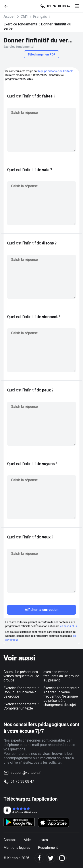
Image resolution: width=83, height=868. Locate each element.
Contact (10, 840)
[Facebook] (39, 858)
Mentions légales (17, 848)
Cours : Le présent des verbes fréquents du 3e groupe (21, 676)
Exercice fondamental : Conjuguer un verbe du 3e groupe (21, 692)
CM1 (24, 16)
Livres (43, 840)
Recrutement (48, 848)
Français (40, 16)
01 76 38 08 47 (59, 6)
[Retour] (8, 6)
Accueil (9, 16)
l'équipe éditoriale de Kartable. (56, 71)
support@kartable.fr (26, 773)
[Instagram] (62, 858)
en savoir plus (69, 626)
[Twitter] (51, 858)
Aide (27, 840)
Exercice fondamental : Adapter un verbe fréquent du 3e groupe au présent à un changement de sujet (61, 696)
